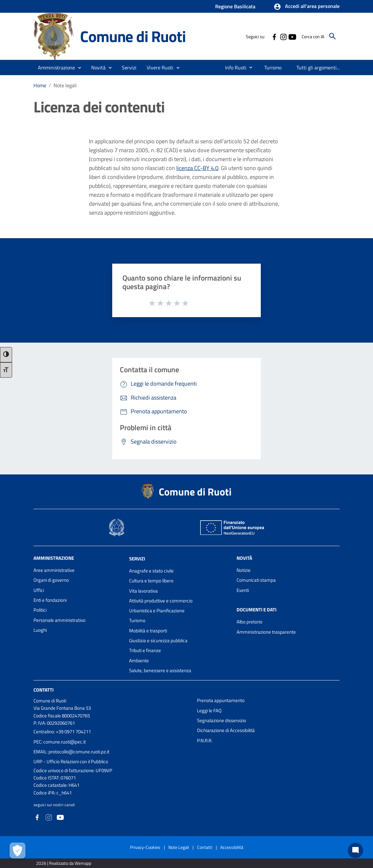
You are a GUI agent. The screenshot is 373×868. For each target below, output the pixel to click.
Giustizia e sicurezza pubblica (158, 640)
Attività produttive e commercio (161, 601)
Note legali (65, 85)
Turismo (137, 620)
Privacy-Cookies (145, 847)
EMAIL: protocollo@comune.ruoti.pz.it (71, 752)
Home (40, 85)
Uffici (39, 590)
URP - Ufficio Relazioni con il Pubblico (71, 761)
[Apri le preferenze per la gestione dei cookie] (18, 850)
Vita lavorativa (143, 591)
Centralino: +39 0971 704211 (62, 732)
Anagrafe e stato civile (151, 571)
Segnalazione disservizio (222, 720)
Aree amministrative (54, 570)
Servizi (137, 559)
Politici (40, 610)
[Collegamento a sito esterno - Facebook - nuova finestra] (274, 36)
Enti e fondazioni (50, 600)
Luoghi (40, 630)
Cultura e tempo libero (151, 581)
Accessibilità (232, 847)
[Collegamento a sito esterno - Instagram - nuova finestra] (283, 36)
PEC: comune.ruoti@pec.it (60, 742)
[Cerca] (333, 36)
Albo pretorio (249, 622)
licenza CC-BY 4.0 (197, 168)
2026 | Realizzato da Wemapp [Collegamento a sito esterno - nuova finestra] (64, 863)
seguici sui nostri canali (54, 805)
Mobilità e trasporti (148, 631)
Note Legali (179, 847)
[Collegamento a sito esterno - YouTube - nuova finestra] (292, 36)
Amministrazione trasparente (266, 632)
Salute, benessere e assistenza (160, 670)
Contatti (44, 690)
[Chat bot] (355, 850)
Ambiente (139, 661)
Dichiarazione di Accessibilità (226, 730)
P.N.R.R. (205, 740)
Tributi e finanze (145, 650)
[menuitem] (233, 68)
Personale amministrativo (59, 620)
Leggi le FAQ (209, 711)
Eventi (243, 590)
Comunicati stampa (256, 580)
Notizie (244, 570)
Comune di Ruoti (133, 36)
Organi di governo (51, 580)
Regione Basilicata (235, 6)
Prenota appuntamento (221, 700)
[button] (307, 7)
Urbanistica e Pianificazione (157, 611)
